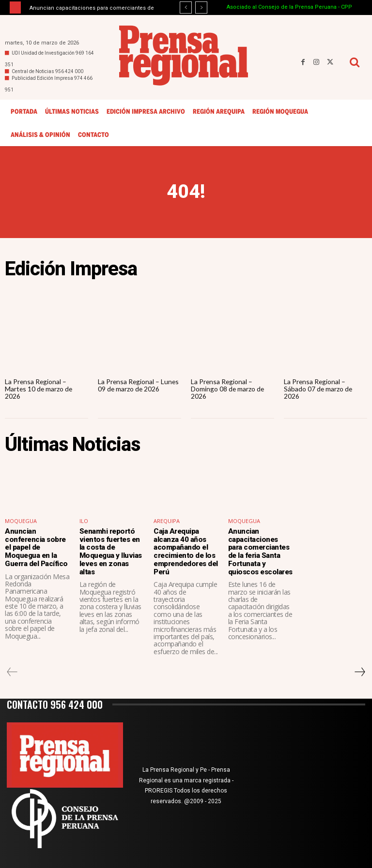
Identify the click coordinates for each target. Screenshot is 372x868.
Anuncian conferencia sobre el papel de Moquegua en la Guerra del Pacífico (36, 547)
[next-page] (359, 672)
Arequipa (167, 521)
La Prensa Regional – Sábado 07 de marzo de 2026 (318, 389)
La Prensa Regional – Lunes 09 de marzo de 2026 (139, 385)
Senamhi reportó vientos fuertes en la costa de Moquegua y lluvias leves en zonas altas (110, 551)
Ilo (84, 521)
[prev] (186, 7)
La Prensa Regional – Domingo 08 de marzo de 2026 (228, 389)
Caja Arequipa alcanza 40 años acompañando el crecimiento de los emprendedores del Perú (186, 551)
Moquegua (21, 521)
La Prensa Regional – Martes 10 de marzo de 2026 (39, 389)
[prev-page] (12, 672)
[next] (201, 7)
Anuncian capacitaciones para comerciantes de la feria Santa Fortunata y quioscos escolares (260, 551)
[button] (354, 62)
